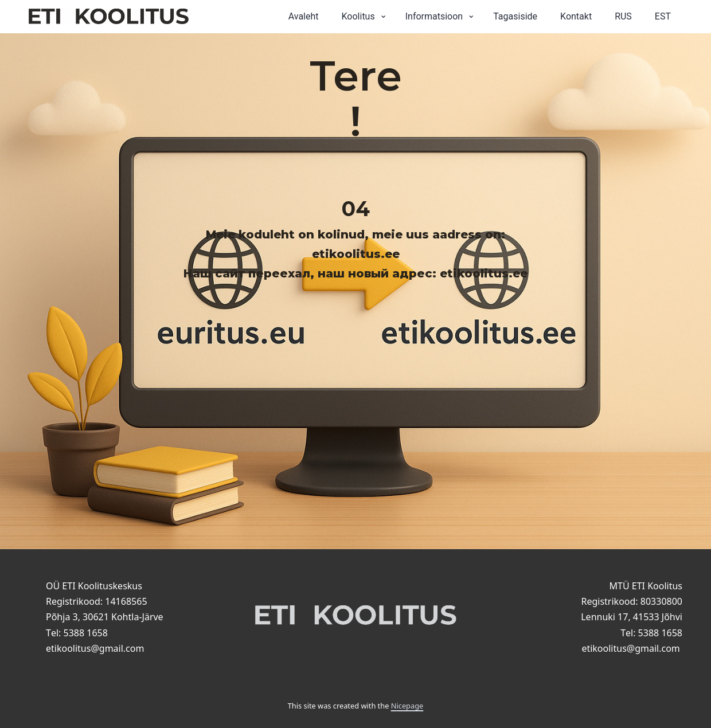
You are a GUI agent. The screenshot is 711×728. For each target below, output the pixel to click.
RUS (623, 16)
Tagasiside (515, 16)
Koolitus (358, 16)
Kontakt (576, 16)
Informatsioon (434, 16)
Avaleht (304, 16)
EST (663, 16)
